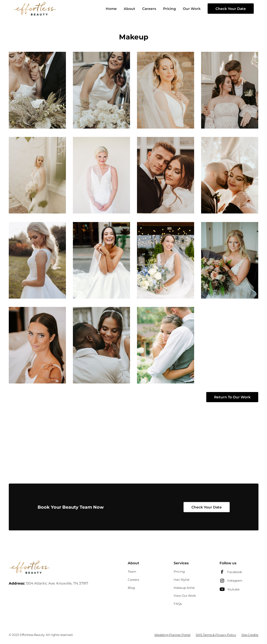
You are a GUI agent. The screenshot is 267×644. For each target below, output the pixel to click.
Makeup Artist (184, 588)
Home (111, 9)
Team (132, 571)
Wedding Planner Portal (172, 635)
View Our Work (185, 596)
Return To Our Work (232, 397)
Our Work (192, 9)
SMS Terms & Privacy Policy (216, 635)
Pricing (169, 9)
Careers (149, 9)
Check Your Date (231, 9)
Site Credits (250, 635)
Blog (131, 588)
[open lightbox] (37, 90)
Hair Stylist (182, 580)
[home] (35, 9)
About (129, 9)
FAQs (178, 604)
